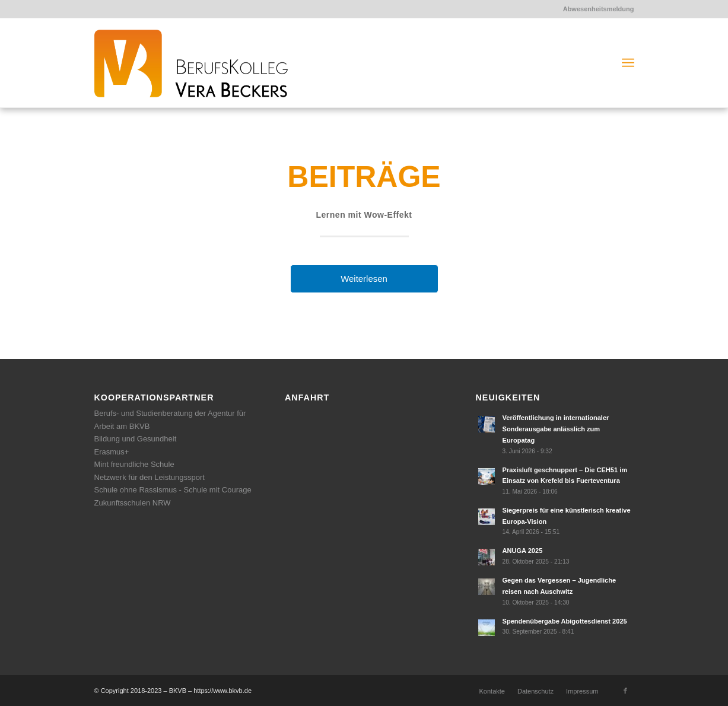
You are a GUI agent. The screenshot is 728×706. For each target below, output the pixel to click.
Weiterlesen (364, 279)
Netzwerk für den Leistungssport (150, 477)
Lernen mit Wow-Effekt (364, 215)
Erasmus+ (112, 452)
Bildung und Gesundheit (136, 439)
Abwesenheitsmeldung (599, 9)
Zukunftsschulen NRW (133, 503)
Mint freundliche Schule (134, 464)
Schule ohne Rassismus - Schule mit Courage (173, 490)
